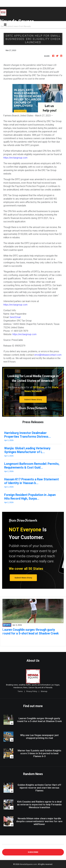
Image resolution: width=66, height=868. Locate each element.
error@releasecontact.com (48, 355)
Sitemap (44, 691)
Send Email (15, 317)
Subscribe (33, 852)
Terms (20, 691)
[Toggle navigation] (5, 25)
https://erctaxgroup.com (15, 158)
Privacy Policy (32, 691)
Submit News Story (33, 400)
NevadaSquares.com (28, 864)
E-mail (5, 842)
